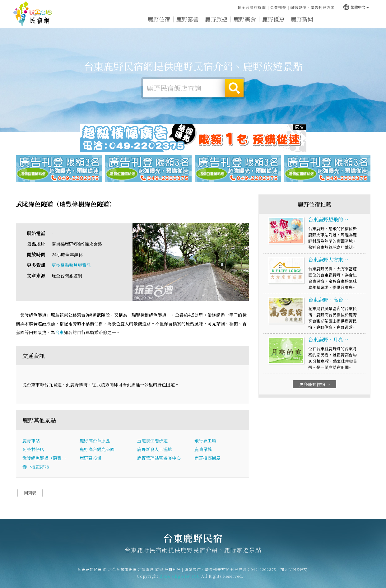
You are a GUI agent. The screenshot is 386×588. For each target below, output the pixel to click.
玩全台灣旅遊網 (252, 7)
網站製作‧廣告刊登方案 (312, 7)
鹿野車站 (31, 441)
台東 (59, 332)
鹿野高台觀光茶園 (97, 449)
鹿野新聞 (302, 19)
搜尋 (234, 88)
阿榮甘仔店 (33, 449)
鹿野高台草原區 (95, 441)
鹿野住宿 (159, 19)
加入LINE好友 (294, 574)
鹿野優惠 (273, 19)
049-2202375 (263, 574)
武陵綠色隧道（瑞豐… (44, 458)
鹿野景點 (331, 19)
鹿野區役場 (91, 458)
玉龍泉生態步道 (152, 441)
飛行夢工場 (205, 441)
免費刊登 (278, 7)
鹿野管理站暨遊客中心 (159, 458)
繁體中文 (356, 7)
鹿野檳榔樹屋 (207, 458)
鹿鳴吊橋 (203, 449)
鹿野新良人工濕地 (155, 449)
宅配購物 (359, 20)
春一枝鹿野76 (36, 467)
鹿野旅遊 (216, 19)
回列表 (30, 493)
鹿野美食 (245, 19)
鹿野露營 (188, 19)
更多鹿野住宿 (315, 384)
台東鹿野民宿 (33, 14)
